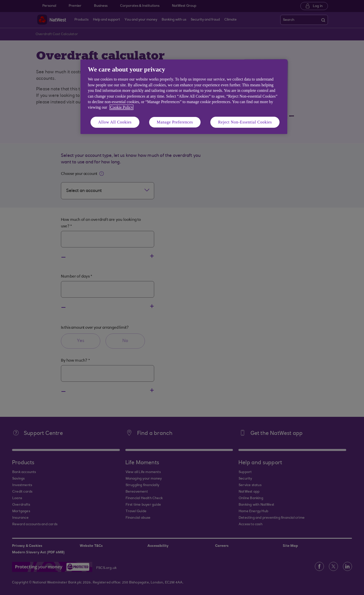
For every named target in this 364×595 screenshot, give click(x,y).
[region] (184, 97)
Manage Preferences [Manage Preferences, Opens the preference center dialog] (175, 122)
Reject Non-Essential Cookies (245, 122)
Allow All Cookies (115, 122)
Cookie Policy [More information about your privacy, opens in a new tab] (121, 107)
